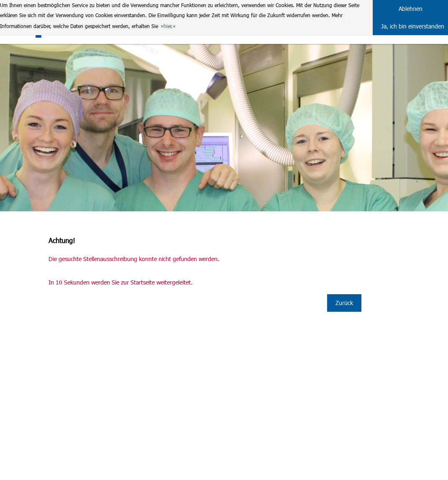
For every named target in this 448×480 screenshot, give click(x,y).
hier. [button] (168, 26)
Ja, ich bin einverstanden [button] (413, 26)
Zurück (344, 303)
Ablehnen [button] (411, 9)
